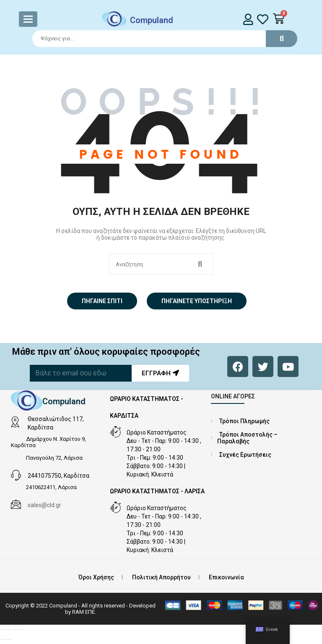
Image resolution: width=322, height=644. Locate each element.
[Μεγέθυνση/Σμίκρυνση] (3, 630)
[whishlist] (263, 19)
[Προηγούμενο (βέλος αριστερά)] (3, 639)
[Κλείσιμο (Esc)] (21, 630)
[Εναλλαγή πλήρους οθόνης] (9, 630)
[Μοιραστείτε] (15, 630)
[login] (248, 19)
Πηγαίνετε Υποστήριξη (197, 301)
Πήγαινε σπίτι (102, 301)
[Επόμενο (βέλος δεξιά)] (9, 639)
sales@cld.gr (44, 505)
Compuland (152, 20)
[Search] (161, 39)
